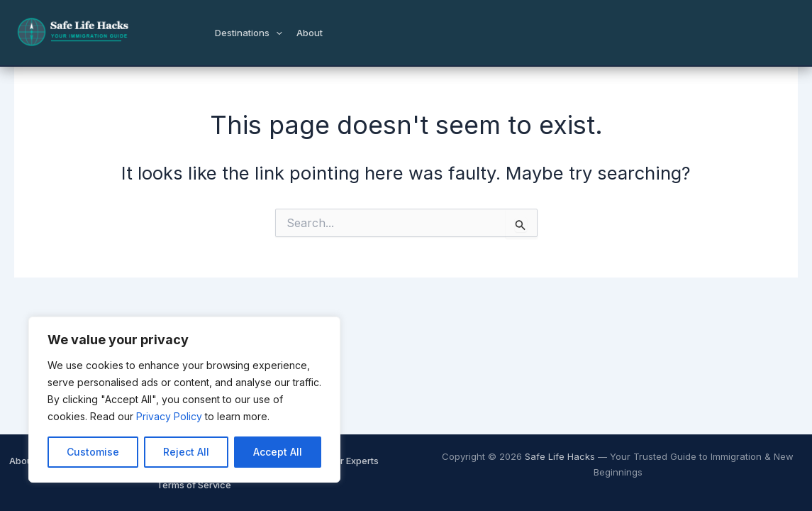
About (310, 33)
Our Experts (353, 461)
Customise (93, 452)
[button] (276, 33)
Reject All (186, 452)
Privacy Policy (169, 416)
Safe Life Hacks (560, 456)
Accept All (278, 452)
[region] (184, 400)
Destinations (249, 33)
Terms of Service (194, 485)
